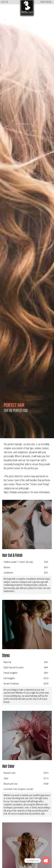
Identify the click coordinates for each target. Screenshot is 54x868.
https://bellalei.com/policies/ (17, 492)
